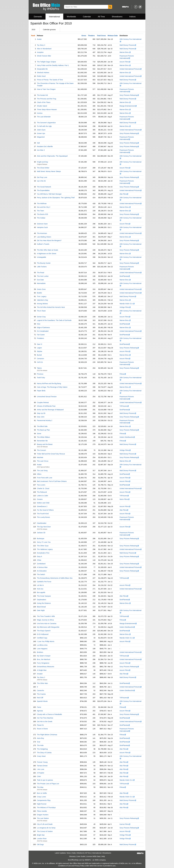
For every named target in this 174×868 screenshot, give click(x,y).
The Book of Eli (42, 214)
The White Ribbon (43, 437)
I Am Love (41, 769)
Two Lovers (41, 485)
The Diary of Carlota (44, 753)
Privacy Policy (80, 866)
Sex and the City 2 (44, 207)
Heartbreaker (42, 523)
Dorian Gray (41, 317)
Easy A (40, 556)
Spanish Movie (42, 701)
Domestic (38, 17)
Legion (39, 348)
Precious (40, 374)
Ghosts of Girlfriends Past (46, 406)
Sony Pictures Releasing (129, 95)
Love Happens (42, 649)
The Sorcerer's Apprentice (46, 123)
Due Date (40, 280)
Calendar (87, 17)
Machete (40, 457)
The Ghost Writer (43, 168)
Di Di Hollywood (43, 634)
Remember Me (42, 441)
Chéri (39, 776)
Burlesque (41, 539)
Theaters (91, 36)
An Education (42, 571)
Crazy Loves (41, 797)
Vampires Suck (42, 227)
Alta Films (124, 194)
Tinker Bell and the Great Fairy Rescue (51, 454)
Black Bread (41, 607)
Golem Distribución (127, 437)
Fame (39, 707)
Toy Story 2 (41, 677)
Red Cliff (40, 698)
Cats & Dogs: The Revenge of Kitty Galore (52, 387)
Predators (40, 338)
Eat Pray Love (42, 177)
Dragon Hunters (43, 815)
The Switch (41, 574)
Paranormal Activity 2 (45, 420)
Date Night (41, 610)
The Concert (41, 450)
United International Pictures (131, 69)
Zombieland (41, 564)
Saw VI (40, 344)
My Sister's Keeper (44, 656)
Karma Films (125, 824)
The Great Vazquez (44, 596)
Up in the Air (41, 181)
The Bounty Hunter (44, 263)
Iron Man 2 (41, 150)
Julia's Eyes (41, 130)
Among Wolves (42, 304)
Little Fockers (42, 267)
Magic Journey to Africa (45, 620)
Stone (39, 434)
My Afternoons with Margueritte (48, 627)
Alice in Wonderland (44, 49)
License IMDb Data (93, 856)
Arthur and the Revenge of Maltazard (50, 410)
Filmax (123, 374)
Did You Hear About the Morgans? (49, 240)
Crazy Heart (41, 756)
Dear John (41, 417)
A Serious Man (42, 567)
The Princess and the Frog (47, 99)
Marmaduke (41, 283)
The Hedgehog (42, 749)
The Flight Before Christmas (47, 735)
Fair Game (41, 335)
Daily (74, 853)
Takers (39, 368)
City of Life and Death (45, 824)
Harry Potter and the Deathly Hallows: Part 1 (53, 65)
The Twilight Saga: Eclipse (46, 62)
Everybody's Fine (43, 553)
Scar (39, 742)
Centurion (40, 359)
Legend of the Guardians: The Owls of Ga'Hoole (54, 320)
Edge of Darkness (43, 327)
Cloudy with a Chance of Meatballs (49, 714)
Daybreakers (42, 600)
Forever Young (42, 762)
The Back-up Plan (43, 430)
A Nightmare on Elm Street (47, 254)
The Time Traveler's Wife (46, 616)
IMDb (97, 860)
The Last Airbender (44, 117)
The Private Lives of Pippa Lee (48, 784)
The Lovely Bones (43, 517)
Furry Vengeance (43, 663)
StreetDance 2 (42, 506)
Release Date (113, 36)
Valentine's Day (43, 300)
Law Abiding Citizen (44, 237)
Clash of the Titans (44, 102)
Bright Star (41, 835)
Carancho (40, 690)
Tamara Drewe (42, 766)
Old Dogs (40, 844)
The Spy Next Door (44, 527)
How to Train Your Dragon (46, 89)
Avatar (39, 39)
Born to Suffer (42, 793)
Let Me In (40, 585)
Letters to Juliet (42, 496)
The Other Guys (43, 546)
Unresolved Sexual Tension (47, 397)
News (69, 853)
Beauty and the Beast (45, 444)
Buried (39, 355)
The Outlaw (41, 218)
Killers (39, 474)
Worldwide (71, 17)
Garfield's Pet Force (44, 582)
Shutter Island (42, 106)
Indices (133, 17)
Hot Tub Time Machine (45, 718)
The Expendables (43, 190)
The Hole (40, 745)
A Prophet (41, 773)
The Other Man (42, 683)
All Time (101, 17)
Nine (39, 324)
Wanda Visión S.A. (127, 304)
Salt (38, 143)
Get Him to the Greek (45, 722)
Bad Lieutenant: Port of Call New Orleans (52, 481)
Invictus (40, 113)
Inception (40, 52)
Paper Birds (41, 391)
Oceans (40, 499)
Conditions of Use (64, 866)
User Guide (81, 856)
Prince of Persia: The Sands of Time (50, 80)
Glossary (72, 856)
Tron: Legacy (42, 296)
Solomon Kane (42, 224)
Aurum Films (125, 62)
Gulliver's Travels (43, 244)
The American (42, 233)
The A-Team (41, 311)
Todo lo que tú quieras (45, 780)
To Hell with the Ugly (44, 126)
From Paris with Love (45, 478)
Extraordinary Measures (46, 667)
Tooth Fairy (41, 378)
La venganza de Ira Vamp (46, 828)
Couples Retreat (43, 402)
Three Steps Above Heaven (47, 110)
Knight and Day (43, 162)
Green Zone (41, 289)
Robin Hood (41, 76)
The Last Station (43, 818)
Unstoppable (42, 257)
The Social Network (44, 187)
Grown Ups (41, 133)
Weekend (80, 853)
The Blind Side (42, 426)
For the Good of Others (45, 510)
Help (103, 856)
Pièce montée (42, 811)
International (54, 17)
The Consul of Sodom (45, 831)
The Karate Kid (42, 95)
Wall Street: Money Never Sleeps (49, 171)
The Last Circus (43, 461)
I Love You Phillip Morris (46, 641)
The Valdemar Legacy (45, 549)
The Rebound (42, 492)
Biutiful (39, 293)
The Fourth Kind (43, 514)
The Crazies (41, 694)
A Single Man (42, 670)
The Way (40, 787)
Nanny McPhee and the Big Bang (49, 383)
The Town (40, 211)
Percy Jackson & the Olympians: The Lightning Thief (56, 198)
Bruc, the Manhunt (44, 659)
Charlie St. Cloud (43, 488)
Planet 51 (40, 725)
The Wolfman (42, 203)
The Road (40, 273)
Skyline (40, 351)
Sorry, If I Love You (44, 542)
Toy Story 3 (41, 45)
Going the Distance (44, 603)
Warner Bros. (125, 52)
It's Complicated (43, 331)
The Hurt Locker (43, 276)
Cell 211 (40, 362)
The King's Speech (44, 631)
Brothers (40, 652)
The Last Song (42, 471)
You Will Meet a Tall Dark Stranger (49, 194)
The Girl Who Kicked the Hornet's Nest (51, 307)
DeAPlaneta (125, 276)
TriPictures (124, 406)
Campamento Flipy (44, 800)
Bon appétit (41, 592)
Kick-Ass (40, 589)
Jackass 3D (41, 533)
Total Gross (101, 36)
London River (42, 839)
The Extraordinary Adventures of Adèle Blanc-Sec (55, 578)
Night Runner (42, 804)
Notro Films (125, 499)
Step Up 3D (41, 413)
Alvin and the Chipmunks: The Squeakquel (52, 156)
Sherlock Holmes (43, 73)
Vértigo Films (125, 307)
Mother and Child (43, 503)
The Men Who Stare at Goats (47, 250)
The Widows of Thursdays (46, 808)
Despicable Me (42, 69)
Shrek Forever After (44, 56)
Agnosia (40, 711)
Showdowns (117, 17)
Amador (40, 674)
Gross (84, 36)
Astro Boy (40, 738)
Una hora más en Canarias (47, 623)
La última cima (42, 645)
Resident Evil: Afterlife (45, 146)
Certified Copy (42, 638)
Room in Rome (42, 729)
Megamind (41, 137)
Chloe (39, 560)
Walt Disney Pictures (128, 45)
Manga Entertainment (128, 106)
